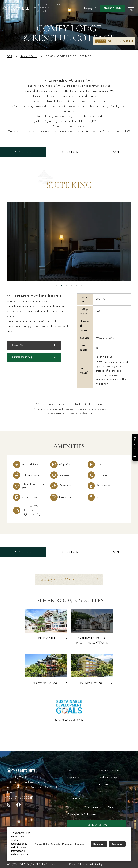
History (104, 791)
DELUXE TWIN (69, 152)
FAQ (86, 807)
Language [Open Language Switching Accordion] (89, 8)
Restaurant (74, 791)
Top (70, 771)
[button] (135, 447)
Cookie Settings (95, 864)
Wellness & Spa (109, 778)
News (111, 807)
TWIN (115, 152)
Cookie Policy (77, 864)
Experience (74, 778)
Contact (98, 807)
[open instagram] (9, 805)
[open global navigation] (131, 8)
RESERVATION (112, 8)
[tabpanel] (69, 242)
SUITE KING (23, 152)
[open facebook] (19, 805)
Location (73, 798)
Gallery (57, 579)
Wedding (73, 807)
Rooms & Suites (109, 771)
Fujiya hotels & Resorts (82, 814)
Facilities (73, 784)
